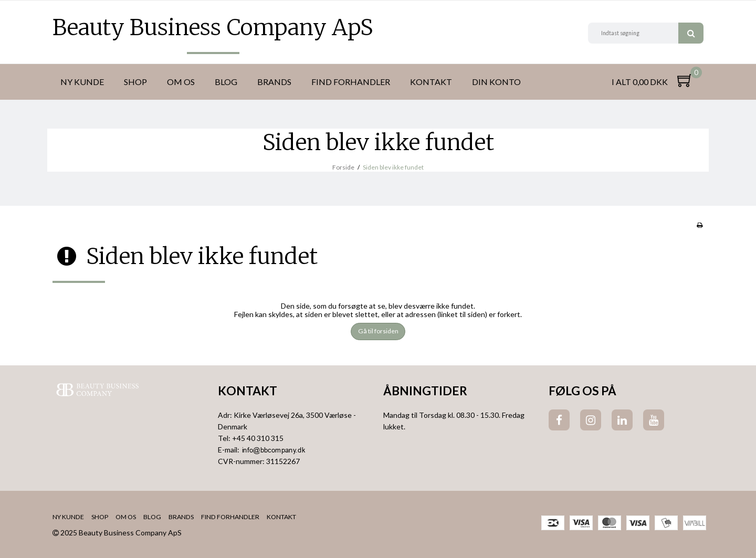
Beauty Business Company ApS (213, 27)
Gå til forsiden (378, 331)
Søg (691, 33)
